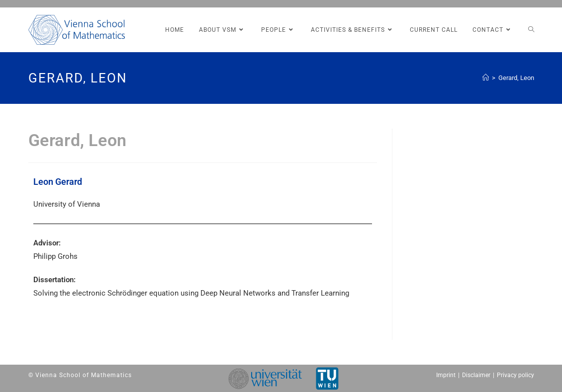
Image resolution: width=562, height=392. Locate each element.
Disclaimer (476, 375)
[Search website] (531, 30)
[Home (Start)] (486, 78)
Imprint (446, 375)
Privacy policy (515, 375)
